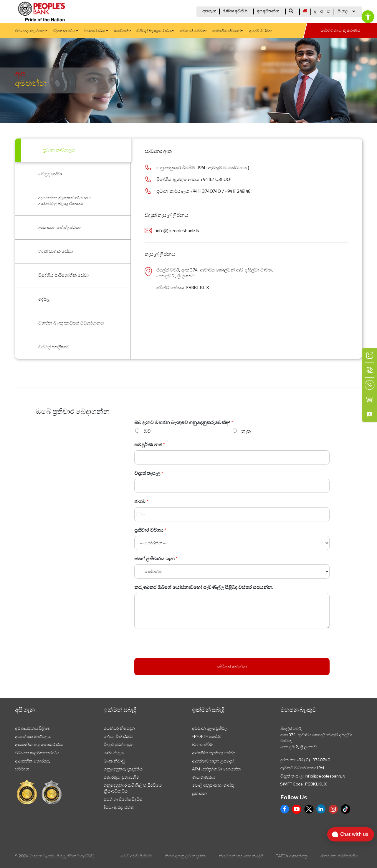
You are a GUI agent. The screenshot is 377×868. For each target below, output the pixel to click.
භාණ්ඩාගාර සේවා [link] (56, 251)
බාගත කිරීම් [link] (202, 745)
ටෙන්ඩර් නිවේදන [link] (119, 728)
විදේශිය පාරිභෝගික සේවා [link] (63, 275)
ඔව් (147, 431)
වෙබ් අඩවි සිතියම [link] (136, 856)
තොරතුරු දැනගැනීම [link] (121, 777)
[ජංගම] (232, 514)
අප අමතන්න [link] (268, 11)
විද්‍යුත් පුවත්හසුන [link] (119, 745)
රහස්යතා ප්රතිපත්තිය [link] (339, 856)
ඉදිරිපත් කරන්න (232, 667)
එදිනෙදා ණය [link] (65, 31)
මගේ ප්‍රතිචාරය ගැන (156, 559)
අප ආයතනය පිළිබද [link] (32, 728)
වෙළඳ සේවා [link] (50, 174)
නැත (246, 431)
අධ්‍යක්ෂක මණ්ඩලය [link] (33, 737)
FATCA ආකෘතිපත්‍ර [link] (292, 856)
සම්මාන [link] (22, 769)
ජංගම (141, 501)
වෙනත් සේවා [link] (193, 31)
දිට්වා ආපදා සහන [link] (119, 807)
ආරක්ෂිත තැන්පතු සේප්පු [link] (214, 753)
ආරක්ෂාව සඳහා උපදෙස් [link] (213, 761)
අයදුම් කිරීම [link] (260, 31)
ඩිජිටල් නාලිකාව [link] (54, 347)
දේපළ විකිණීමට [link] (118, 737)
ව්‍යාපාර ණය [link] (96, 31)
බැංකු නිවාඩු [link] (114, 761)
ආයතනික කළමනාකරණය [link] (39, 745)
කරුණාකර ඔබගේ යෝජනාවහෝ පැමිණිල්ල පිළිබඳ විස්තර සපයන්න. (204, 587)
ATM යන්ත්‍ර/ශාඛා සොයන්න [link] (216, 769)
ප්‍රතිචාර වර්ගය (150, 530)
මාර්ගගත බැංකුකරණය (340, 31)
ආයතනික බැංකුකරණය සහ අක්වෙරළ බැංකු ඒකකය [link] (65, 201)
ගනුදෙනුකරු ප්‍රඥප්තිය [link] (123, 769)
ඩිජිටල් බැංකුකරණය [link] (155, 31)
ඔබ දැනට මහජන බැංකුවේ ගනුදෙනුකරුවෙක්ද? (184, 423)
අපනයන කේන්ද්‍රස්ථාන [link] (60, 227)
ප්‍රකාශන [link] (199, 793)
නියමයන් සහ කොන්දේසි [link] (241, 856)
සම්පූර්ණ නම (150, 445)
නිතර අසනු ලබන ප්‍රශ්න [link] (185, 856)
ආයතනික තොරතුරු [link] (33, 761)
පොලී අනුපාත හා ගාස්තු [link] (213, 785)
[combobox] (140, 514)
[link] (368, 17)
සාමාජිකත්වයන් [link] (228, 31)
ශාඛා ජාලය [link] (114, 753)
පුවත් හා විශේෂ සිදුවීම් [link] (123, 799)
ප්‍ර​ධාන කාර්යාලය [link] (59, 150)
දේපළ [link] (44, 299)
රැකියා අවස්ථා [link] (235, 11)
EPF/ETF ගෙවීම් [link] (206, 737)
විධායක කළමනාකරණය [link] (37, 753)
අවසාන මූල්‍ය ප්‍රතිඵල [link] (210, 728)
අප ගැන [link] (209, 11)
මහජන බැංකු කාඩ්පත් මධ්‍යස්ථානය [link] (71, 323)
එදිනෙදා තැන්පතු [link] (31, 31)
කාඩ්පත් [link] (122, 31)
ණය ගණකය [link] (204, 777)
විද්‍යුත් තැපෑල (149, 473)
